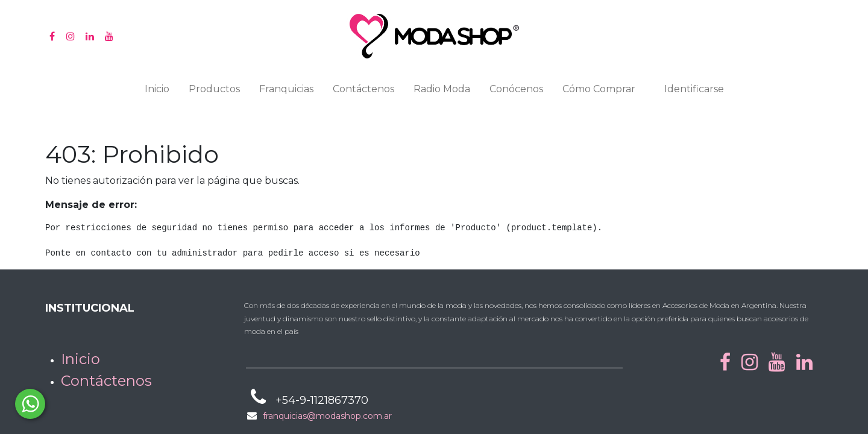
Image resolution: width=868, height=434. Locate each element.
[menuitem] (157, 92)
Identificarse (694, 89)
